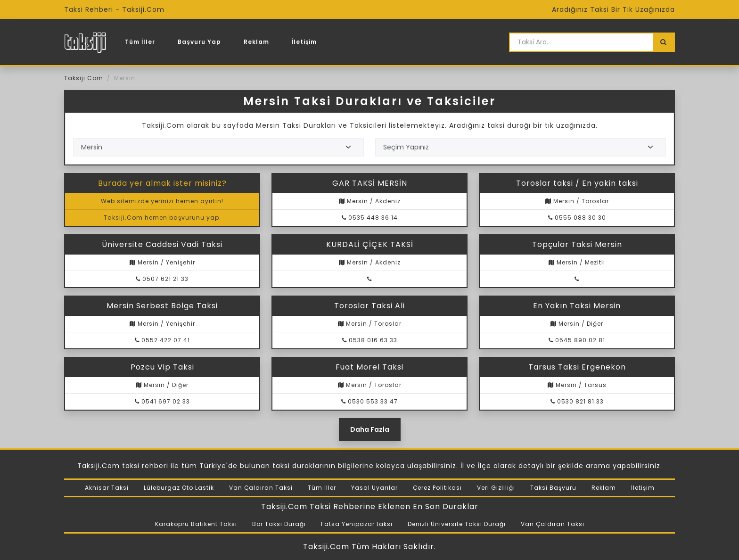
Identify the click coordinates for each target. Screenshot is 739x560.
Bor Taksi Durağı (279, 524)
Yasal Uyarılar (374, 488)
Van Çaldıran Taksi (261, 488)
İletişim (304, 42)
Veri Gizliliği (496, 488)
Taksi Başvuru (553, 488)
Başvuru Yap (199, 42)
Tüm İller (140, 42)
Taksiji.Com (84, 78)
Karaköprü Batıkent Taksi (196, 524)
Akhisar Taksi (107, 488)
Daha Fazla (370, 429)
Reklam (256, 42)
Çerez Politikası (437, 488)
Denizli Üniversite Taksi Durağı (457, 524)
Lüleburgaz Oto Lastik (179, 488)
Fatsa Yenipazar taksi (357, 524)
